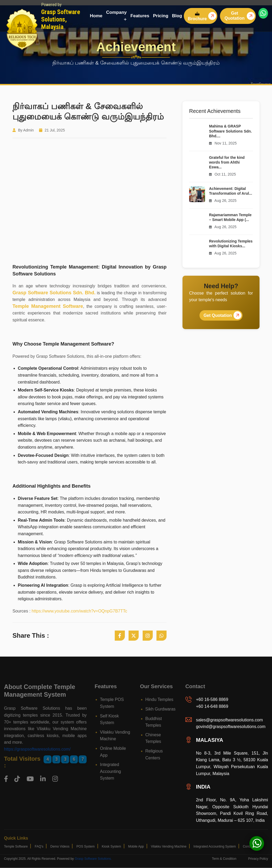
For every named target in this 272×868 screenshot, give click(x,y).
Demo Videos (60, 846)
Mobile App (136, 846)
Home (96, 16)
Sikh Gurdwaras (160, 709)
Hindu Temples (159, 699)
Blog (177, 16)
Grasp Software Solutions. (93, 859)
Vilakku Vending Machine (169, 846)
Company (116, 16)
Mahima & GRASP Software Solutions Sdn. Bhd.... (230, 131)
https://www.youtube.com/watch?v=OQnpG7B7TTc (79, 611)
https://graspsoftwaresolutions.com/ (37, 749)
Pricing (161, 16)
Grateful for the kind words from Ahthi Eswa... (227, 162)
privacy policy (258, 859)
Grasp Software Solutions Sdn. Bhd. (54, 293)
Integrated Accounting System (110, 771)
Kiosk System (111, 846)
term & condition (224, 859)
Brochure (197, 16)
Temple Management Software (48, 306)
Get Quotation (235, 16)
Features (140, 16)
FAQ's (39, 846)
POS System (86, 846)
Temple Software (16, 846)
